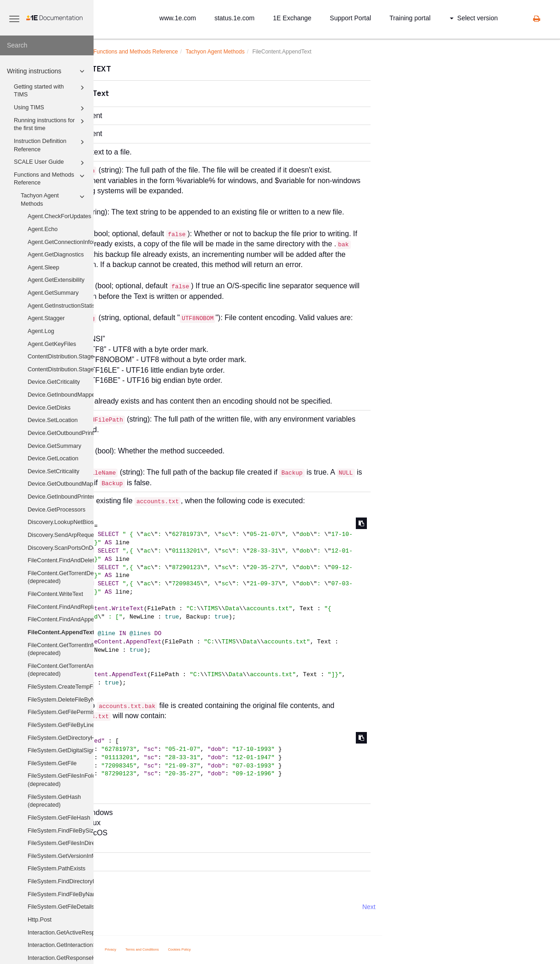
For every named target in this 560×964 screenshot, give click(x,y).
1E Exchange (292, 18)
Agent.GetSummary (53, 293)
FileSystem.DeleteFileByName (61, 700)
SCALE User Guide (50, 163)
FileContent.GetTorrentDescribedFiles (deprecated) (61, 577)
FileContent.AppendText (61, 632)
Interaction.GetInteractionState (61, 945)
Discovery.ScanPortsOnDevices (61, 548)
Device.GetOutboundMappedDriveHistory (61, 484)
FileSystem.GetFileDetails (61, 907)
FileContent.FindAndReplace (61, 607)
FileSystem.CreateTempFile (61, 687)
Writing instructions (47, 71)
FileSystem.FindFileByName (61, 894)
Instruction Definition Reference (50, 145)
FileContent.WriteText (55, 594)
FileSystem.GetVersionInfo (61, 856)
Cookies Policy (273, 949)
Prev (118, 907)
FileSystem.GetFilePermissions (61, 712)
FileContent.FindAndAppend (61, 619)
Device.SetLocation (53, 420)
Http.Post (40, 920)
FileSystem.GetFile (52, 763)
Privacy (204, 949)
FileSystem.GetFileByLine (61, 725)
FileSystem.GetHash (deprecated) (54, 801)
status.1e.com (234, 18)
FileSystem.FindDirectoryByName (61, 881)
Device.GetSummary (54, 446)
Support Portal (351, 18)
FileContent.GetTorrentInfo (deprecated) (61, 649)
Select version (474, 18)
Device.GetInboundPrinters (61, 497)
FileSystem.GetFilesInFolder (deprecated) (61, 780)
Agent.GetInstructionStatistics (61, 306)
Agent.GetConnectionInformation (61, 242)
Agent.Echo (43, 229)
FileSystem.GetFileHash (59, 818)
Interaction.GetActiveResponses (61, 933)
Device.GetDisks (49, 408)
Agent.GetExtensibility (56, 280)
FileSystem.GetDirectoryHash (61, 738)
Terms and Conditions (235, 949)
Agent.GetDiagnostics (56, 255)
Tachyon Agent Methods (54, 199)
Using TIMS (50, 108)
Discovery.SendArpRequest (61, 535)
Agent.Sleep (44, 268)
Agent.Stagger (46, 318)
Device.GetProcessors (56, 510)
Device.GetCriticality (54, 382)
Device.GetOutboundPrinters (61, 433)
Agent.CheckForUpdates (59, 216)
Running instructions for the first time (50, 124)
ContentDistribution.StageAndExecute (61, 369)
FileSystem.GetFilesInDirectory (61, 843)
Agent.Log (41, 331)
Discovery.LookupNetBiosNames (61, 522)
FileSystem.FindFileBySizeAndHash (61, 831)
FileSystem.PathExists (56, 869)
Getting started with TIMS (50, 90)
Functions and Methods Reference (50, 179)
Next (462, 907)
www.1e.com (178, 18)
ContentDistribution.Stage (61, 357)
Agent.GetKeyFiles (52, 344)
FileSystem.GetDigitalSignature (61, 750)
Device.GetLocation (53, 458)
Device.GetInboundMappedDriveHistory (61, 395)
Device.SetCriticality (53, 471)
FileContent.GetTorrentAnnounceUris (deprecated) (61, 670)
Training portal (410, 18)
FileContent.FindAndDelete (61, 560)
